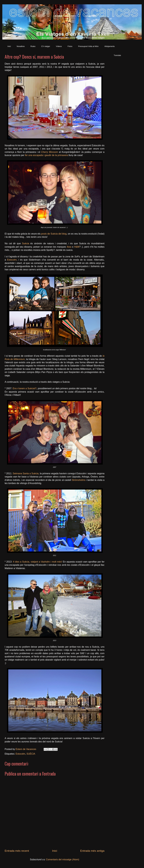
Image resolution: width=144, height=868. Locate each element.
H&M (77, 247)
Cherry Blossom (49, 152)
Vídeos (59, 46)
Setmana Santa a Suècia (26, 473)
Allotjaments (109, 46)
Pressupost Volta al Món (88, 46)
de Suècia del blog (54, 234)
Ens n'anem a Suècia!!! (25, 388)
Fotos (70, 46)
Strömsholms (79, 480)
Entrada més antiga (92, 851)
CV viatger (46, 46)
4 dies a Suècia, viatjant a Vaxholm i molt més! (38, 562)
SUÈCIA (31, 754)
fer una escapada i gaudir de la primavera (46, 155)
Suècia (26, 243)
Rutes (33, 46)
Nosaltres (21, 46)
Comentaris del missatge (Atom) (63, 859)
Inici (9, 46)
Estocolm (12, 260)
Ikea (69, 247)
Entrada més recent (17, 851)
